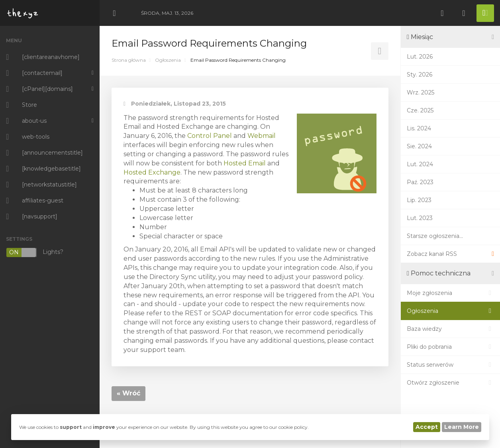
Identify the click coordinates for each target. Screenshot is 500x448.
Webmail (262, 136)
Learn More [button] (462, 427)
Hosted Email (245, 163)
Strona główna (129, 60)
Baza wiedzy (450, 329)
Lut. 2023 (420, 218)
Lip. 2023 (419, 200)
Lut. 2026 (420, 57)
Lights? (35, 252)
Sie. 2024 (419, 146)
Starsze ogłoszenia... (435, 236)
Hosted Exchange (152, 172)
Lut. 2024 (420, 164)
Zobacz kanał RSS (450, 254)
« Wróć (128, 393)
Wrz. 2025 (421, 92)
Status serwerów (450, 365)
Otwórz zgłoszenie (450, 383)
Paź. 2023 (420, 182)
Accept (427, 427)
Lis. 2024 (419, 128)
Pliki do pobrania (450, 347)
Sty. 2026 (420, 75)
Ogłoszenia (168, 60)
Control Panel (210, 136)
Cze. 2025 (420, 110)
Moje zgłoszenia (450, 293)
